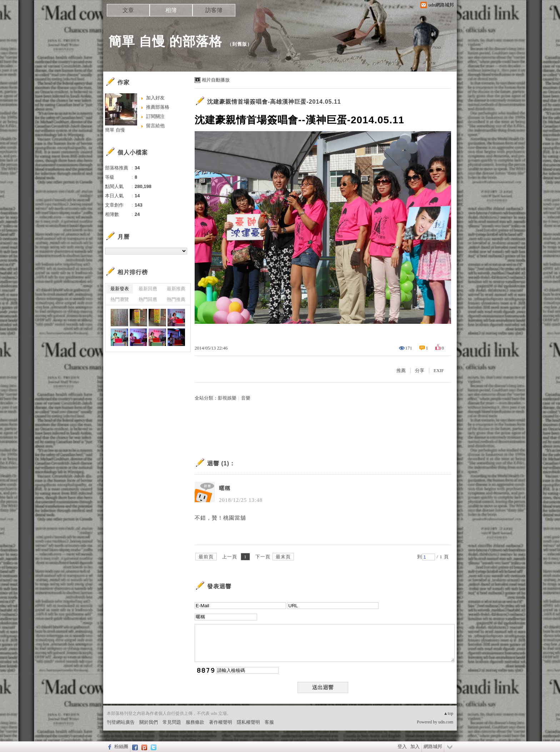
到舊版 (240, 44)
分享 (420, 370)
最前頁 (206, 557)
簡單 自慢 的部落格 (165, 41)
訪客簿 (214, 10)
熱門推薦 (176, 299)
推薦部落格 (158, 107)
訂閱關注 (155, 116)
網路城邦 (433, 746)
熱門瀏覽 (120, 299)
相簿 (171, 10)
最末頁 (283, 557)
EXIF (439, 370)
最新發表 (120, 289)
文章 (128, 10)
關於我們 (149, 722)
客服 (269, 722)
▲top (448, 713)
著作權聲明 (221, 722)
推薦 (401, 370)
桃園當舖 (235, 518)
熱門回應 (148, 299)
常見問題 (172, 722)
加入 (415, 746)
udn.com (446, 722)
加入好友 (155, 98)
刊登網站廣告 (121, 722)
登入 (402, 746)
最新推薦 (176, 289)
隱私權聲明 (248, 722)
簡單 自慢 (115, 130)
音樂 (246, 398)
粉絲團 (121, 746)
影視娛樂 (227, 398)
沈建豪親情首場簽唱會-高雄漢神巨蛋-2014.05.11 (274, 102)
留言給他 (155, 126)
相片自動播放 (216, 80)
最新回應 (148, 289)
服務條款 (195, 722)
